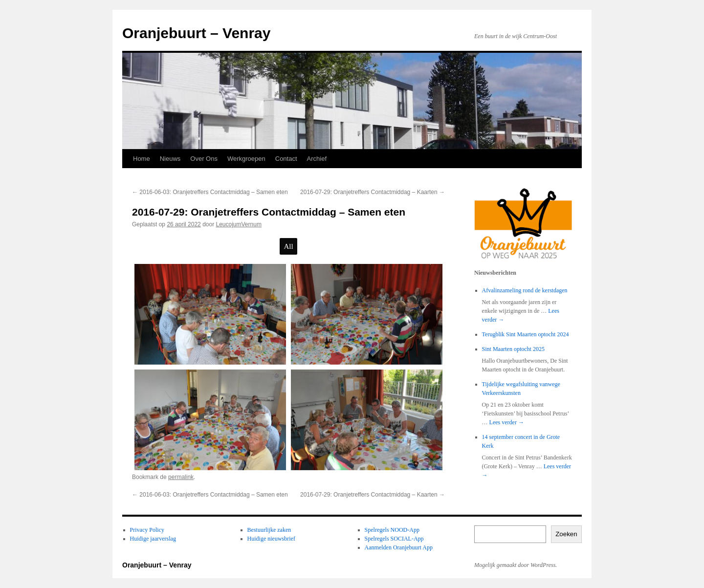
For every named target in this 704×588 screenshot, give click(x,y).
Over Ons (204, 159)
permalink (181, 477)
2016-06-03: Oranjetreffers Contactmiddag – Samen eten (210, 192)
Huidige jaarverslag (153, 539)
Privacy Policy (147, 530)
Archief (317, 159)
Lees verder (507, 422)
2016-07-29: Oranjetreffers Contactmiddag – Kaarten (373, 192)
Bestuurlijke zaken (269, 530)
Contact (286, 159)
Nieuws (170, 159)
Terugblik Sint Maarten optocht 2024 (526, 334)
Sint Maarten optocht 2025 (513, 349)
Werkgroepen (246, 159)
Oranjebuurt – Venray (196, 33)
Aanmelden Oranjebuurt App (399, 547)
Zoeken (566, 534)
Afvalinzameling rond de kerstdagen (525, 290)
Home (142, 159)
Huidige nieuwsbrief (271, 539)
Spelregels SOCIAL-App (394, 539)
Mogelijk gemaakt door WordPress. (516, 565)
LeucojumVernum (239, 224)
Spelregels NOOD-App (392, 530)
